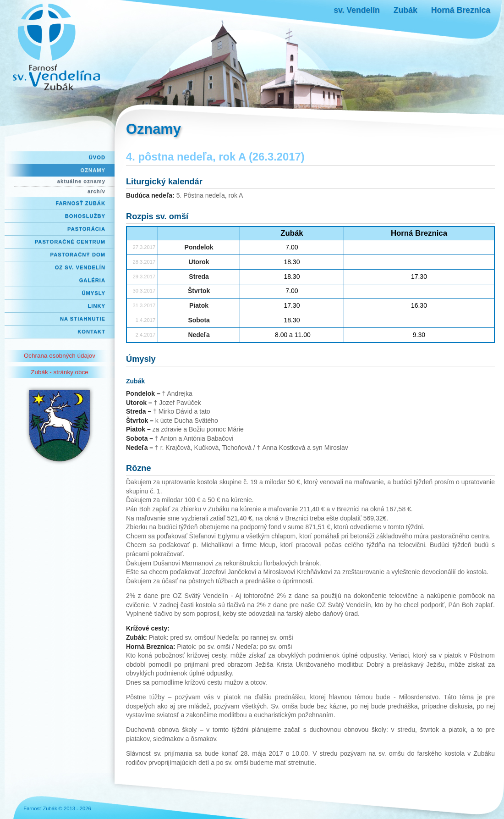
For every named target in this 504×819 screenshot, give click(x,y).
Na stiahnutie (83, 319)
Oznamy (93, 170)
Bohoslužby (85, 216)
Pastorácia (86, 229)
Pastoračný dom (78, 255)
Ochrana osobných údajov (60, 356)
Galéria (92, 280)
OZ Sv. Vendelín (80, 267)
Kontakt (91, 332)
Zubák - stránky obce (59, 372)
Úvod (97, 157)
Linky (96, 306)
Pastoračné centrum (70, 242)
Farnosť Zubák (80, 203)
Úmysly (93, 293)
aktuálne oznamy (81, 181)
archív (96, 191)
